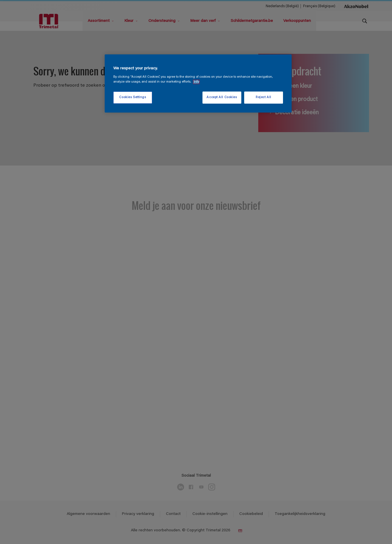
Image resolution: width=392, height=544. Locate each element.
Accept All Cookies (222, 97)
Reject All (263, 97)
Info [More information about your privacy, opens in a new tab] (196, 82)
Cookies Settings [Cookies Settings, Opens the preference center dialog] (132, 97)
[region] (198, 83)
